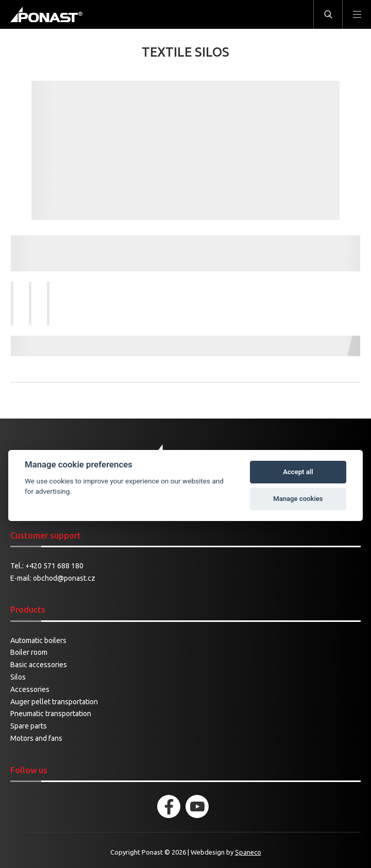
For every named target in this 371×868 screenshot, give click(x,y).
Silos (18, 677)
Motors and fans (36, 738)
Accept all (298, 472)
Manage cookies (298, 499)
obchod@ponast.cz (64, 578)
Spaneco (248, 852)
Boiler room (29, 652)
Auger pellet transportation (54, 702)
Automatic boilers (38, 640)
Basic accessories (39, 665)
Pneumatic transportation (51, 714)
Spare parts (29, 726)
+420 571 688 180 (54, 566)
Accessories (30, 689)
